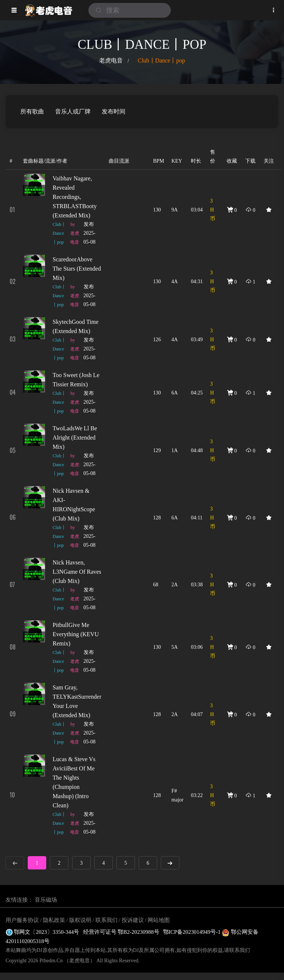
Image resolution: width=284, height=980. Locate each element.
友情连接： (19, 900)
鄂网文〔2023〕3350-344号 (43, 932)
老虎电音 (111, 60)
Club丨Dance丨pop (161, 60)
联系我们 (106, 920)
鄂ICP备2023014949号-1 (193, 932)
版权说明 (80, 920)
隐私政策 (54, 920)
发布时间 (114, 111)
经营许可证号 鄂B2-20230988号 (121, 932)
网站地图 (159, 920)
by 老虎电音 (75, 233)
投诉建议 (133, 920)
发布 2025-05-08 (90, 233)
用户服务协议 (22, 920)
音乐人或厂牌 (73, 111)
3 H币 (213, 210)
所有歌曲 (32, 111)
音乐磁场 (46, 900)
